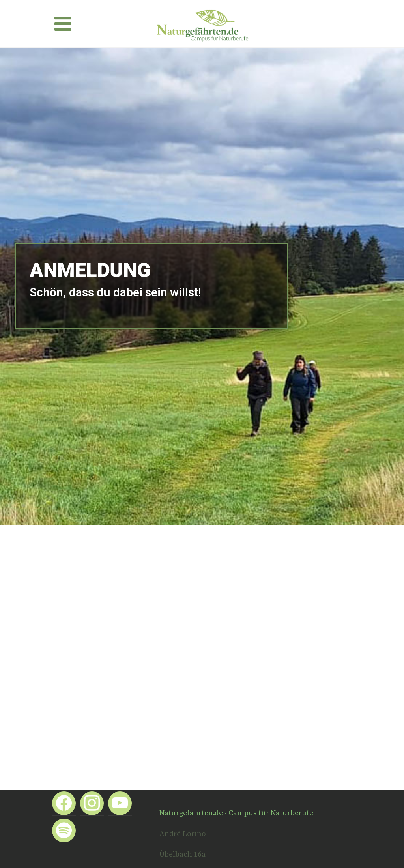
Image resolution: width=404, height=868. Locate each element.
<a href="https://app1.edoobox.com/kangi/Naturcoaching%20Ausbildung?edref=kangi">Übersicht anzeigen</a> (202, 643)
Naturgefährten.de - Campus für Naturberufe (236, 813)
